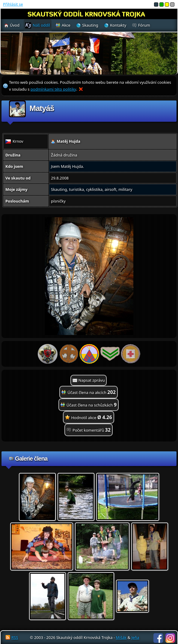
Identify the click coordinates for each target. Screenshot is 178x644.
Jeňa (135, 637)
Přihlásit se (13, 4)
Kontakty (118, 25)
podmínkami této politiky (53, 89)
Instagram (170, 638)
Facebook (158, 638)
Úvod (15, 25)
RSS (15, 637)
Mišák (121, 637)
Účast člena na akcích (92, 392)
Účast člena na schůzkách (92, 405)
